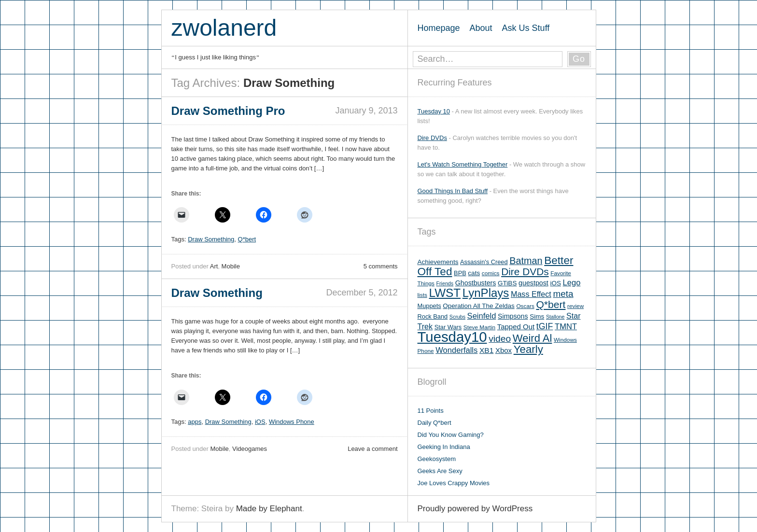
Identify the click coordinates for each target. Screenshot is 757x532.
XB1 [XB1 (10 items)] (486, 350)
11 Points (431, 411)
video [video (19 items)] (500, 339)
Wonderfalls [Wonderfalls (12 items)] (456, 350)
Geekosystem (437, 459)
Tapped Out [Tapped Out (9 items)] (516, 327)
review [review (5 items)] (575, 306)
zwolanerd (224, 28)
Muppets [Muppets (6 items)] (429, 306)
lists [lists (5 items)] (422, 295)
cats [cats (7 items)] (474, 273)
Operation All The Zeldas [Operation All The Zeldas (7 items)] (479, 306)
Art (214, 266)
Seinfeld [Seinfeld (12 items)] (482, 316)
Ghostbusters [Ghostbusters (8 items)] (476, 283)
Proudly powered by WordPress (475, 509)
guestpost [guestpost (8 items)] (533, 283)
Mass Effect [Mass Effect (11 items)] (531, 294)
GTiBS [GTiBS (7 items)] (507, 283)
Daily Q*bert (435, 423)
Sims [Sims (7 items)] (537, 316)
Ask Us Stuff (526, 28)
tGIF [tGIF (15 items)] (545, 326)
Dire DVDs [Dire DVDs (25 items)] (525, 272)
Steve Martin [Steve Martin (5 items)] (479, 327)
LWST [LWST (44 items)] (445, 293)
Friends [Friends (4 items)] (445, 283)
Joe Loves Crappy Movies (454, 483)
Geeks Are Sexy (440, 471)
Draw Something (211, 239)
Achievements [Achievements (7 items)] (438, 262)
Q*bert (247, 239)
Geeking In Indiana (444, 447)
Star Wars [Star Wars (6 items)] (448, 327)
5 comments (381, 266)
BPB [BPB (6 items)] (460, 273)
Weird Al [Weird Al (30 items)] (533, 338)
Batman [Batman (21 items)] (526, 261)
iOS (260, 422)
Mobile (231, 266)
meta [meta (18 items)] (563, 294)
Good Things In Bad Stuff (453, 191)
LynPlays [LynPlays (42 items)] (486, 293)
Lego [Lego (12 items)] (572, 283)
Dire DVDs (432, 138)
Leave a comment (372, 449)
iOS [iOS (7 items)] (555, 283)
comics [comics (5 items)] (491, 273)
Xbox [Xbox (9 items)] (504, 350)
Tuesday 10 (434, 111)
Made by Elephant (269, 509)
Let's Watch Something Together (463, 164)
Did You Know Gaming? (451, 435)
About (481, 28)
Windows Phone (292, 422)
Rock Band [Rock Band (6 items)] (433, 316)
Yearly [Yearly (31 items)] (528, 349)
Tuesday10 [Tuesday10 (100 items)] (452, 337)
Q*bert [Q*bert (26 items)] (551, 304)
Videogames (250, 449)
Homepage (439, 28)
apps (195, 422)
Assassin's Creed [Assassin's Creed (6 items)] (484, 262)
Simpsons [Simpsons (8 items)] (513, 316)
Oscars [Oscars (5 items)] (525, 306)
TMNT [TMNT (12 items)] (566, 327)
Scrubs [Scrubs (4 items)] (457, 317)
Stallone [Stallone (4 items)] (555, 317)
